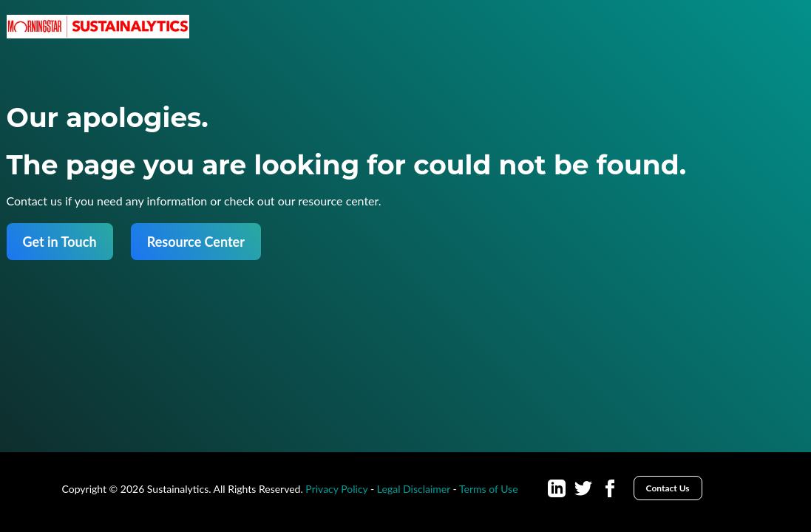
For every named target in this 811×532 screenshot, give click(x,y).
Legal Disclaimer (414, 489)
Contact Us (668, 488)
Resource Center (196, 242)
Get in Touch (60, 242)
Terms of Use (489, 489)
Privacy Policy (336, 489)
